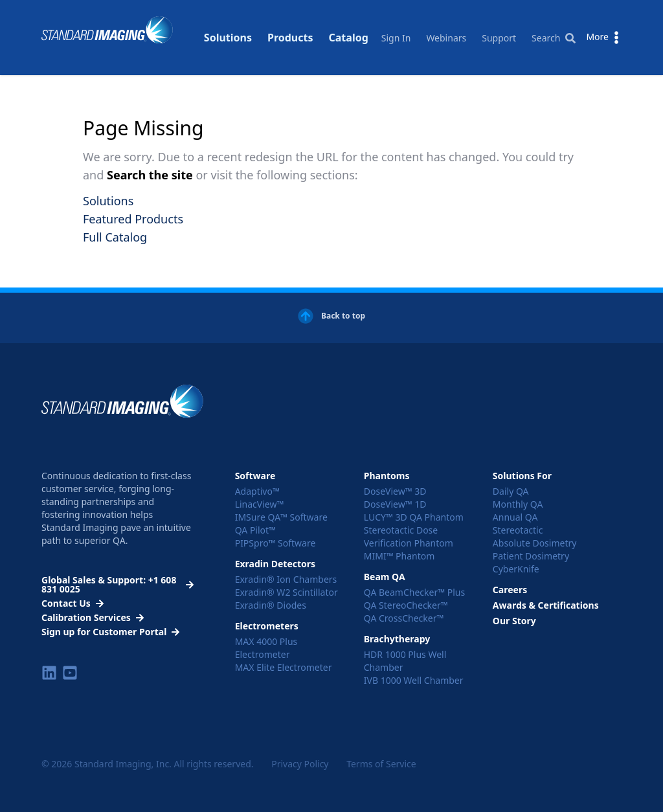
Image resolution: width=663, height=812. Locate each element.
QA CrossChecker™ (404, 618)
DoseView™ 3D (395, 491)
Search (554, 38)
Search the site (151, 175)
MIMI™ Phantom (399, 556)
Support (499, 38)
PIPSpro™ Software (275, 543)
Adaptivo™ (257, 491)
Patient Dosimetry (531, 556)
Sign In (396, 38)
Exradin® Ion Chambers (286, 579)
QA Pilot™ (255, 530)
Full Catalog (115, 237)
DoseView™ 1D (395, 504)
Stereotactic (518, 530)
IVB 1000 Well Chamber (414, 680)
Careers (510, 590)
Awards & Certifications (546, 605)
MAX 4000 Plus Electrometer (266, 648)
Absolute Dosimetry (535, 543)
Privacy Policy (300, 764)
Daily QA (511, 491)
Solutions (228, 22)
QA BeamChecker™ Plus (414, 592)
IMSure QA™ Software (281, 517)
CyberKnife (516, 569)
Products (290, 22)
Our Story (514, 621)
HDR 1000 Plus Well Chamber (405, 661)
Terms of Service (381, 764)
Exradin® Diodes (271, 605)
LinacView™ (260, 504)
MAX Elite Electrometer (284, 667)
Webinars (446, 38)
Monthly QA (518, 504)
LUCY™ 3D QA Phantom (414, 517)
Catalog (349, 22)
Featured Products (133, 219)
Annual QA (515, 517)
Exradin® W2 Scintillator (287, 592)
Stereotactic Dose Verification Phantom (409, 536)
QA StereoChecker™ (406, 605)
